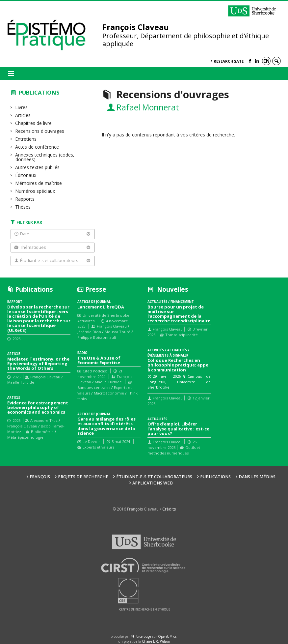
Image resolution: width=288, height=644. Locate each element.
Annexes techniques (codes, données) (45, 157)
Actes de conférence (37, 147)
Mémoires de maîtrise (39, 183)
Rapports (25, 199)
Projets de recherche (83, 477)
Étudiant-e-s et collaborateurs (154, 477)
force (143, 636)
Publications (39, 92)
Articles (23, 115)
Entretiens (26, 139)
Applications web (153, 483)
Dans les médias (257, 477)
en (266, 61)
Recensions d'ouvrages (40, 131)
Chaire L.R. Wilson (156, 641)
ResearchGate (229, 61)
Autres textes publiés (38, 167)
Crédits (169, 509)
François (40, 477)
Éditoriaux (26, 175)
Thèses (23, 207)
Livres (22, 107)
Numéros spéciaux (35, 191)
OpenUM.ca (167, 636)
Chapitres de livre (34, 123)
